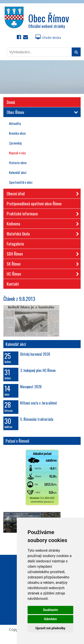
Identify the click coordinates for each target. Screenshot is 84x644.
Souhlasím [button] (51, 610)
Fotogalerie (15, 244)
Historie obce (18, 163)
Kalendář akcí (18, 172)
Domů (11, 102)
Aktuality (15, 123)
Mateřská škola (41, 233)
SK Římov (41, 263)
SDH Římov (41, 253)
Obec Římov (41, 112)
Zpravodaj (15, 143)
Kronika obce (17, 133)
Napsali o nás (17, 153)
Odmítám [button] (50, 619)
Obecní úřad (41, 193)
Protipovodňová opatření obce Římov (34, 204)
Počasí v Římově (17, 441)
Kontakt (13, 284)
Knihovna (41, 223)
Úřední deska (48, 38)
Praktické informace (41, 213)
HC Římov (41, 273)
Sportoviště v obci (21, 182)
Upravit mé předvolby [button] (50, 628)
